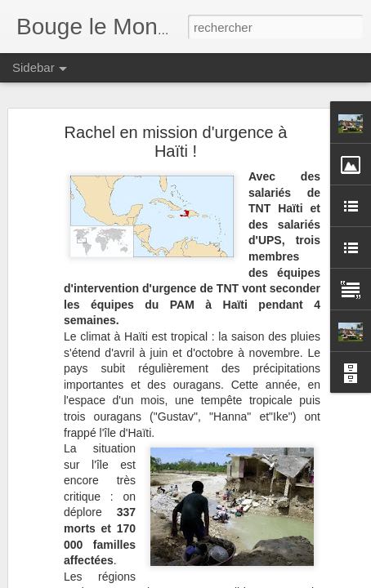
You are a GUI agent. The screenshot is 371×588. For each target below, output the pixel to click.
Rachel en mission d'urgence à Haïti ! (176, 142)
